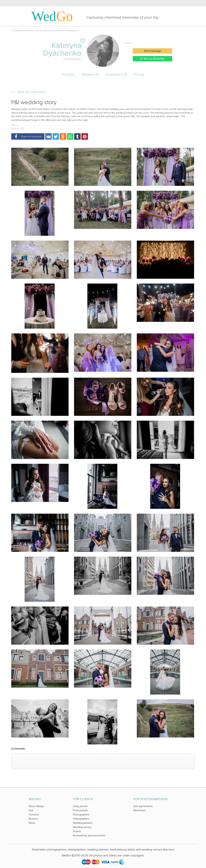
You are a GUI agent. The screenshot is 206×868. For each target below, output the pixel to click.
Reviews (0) (90, 75)
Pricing (139, 75)
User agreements (143, 806)
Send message (152, 51)
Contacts (34, 815)
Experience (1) (116, 75)
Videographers (81, 819)
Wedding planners (83, 823)
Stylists (77, 831)
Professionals (33, 30)
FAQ (31, 810)
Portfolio (68, 75)
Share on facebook (27, 137)
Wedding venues (82, 827)
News (32, 823)
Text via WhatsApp (152, 59)
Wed (52, 16)
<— (29, 92)
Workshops (139, 810)
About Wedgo (36, 806)
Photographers (81, 815)
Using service (80, 806)
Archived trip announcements (89, 835)
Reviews (33, 819)
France (128, 43)
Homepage (17, 30)
